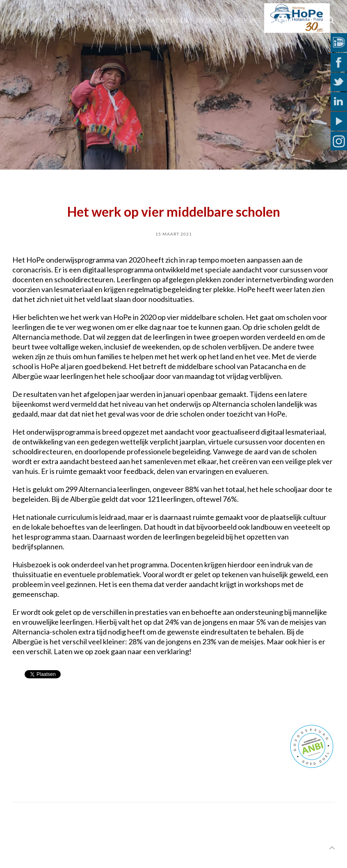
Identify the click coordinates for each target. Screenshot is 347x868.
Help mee (248, 20)
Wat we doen (167, 20)
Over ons (211, 20)
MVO (311, 20)
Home (129, 20)
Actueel (283, 20)
